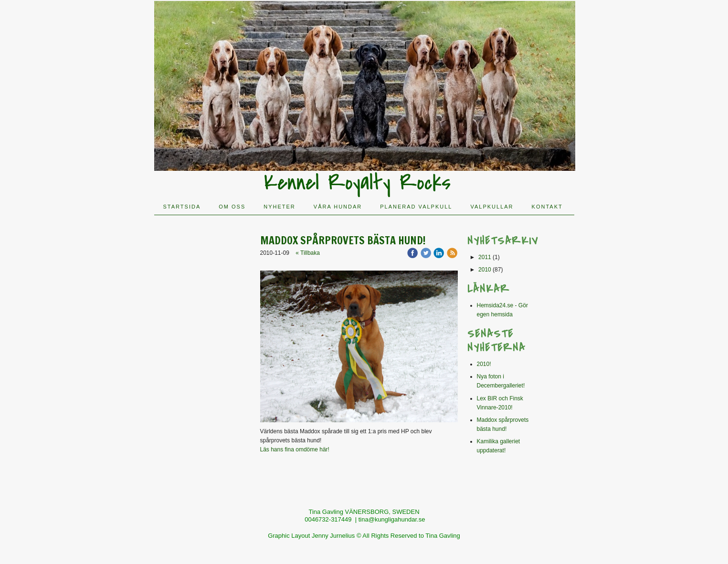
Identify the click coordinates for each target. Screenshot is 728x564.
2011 (485, 257)
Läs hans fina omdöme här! (295, 449)
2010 (485, 270)
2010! (484, 364)
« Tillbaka (308, 253)
